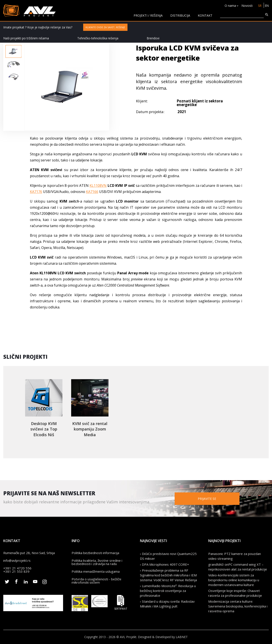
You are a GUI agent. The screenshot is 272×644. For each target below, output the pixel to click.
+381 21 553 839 (16, 571)
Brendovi (153, 38)
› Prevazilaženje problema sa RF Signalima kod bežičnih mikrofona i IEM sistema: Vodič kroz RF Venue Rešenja (168, 575)
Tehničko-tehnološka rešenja (98, 38)
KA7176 (36, 192)
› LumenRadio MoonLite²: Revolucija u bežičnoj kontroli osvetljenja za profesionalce (168, 591)
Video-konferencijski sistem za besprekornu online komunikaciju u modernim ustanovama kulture (234, 580)
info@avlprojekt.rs (17, 560)
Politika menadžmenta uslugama (96, 571)
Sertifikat (121, 603)
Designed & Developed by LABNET (163, 637)
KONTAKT (205, 15)
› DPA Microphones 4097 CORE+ (164, 564)
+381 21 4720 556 (17, 568)
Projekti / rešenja (148, 15)
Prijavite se (214, 498)
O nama (230, 6)
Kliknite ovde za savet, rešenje (105, 27)
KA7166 (92, 192)
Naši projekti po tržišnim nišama (26, 38)
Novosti (246, 6)
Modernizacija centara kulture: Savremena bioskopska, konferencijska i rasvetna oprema (238, 606)
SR (259, 6)
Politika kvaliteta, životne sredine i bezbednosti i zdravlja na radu (97, 562)
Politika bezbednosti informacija (95, 553)
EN (267, 6)
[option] (13, 51)
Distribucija (180, 15)
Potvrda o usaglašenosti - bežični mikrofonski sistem (96, 581)
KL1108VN (98, 185)
